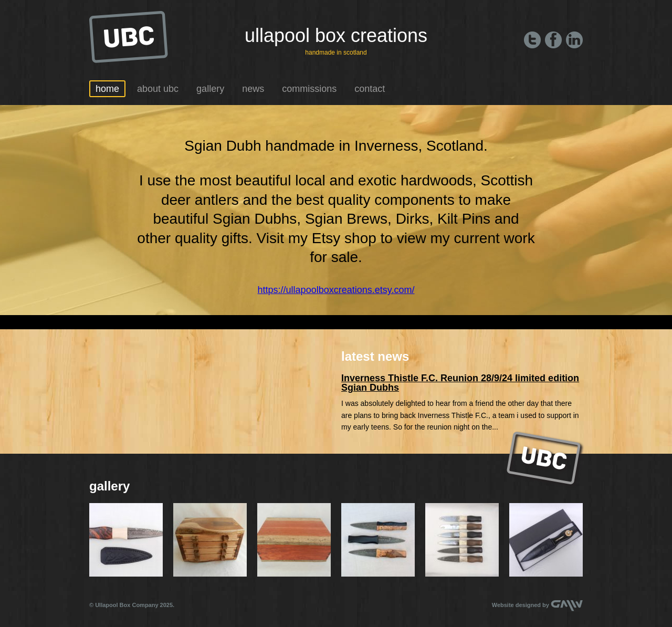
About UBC (158, 89)
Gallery (210, 89)
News (253, 89)
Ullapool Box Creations (336, 35)
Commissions (309, 89)
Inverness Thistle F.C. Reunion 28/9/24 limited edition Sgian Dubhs (460, 383)
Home (107, 89)
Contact (370, 89)
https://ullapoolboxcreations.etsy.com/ (336, 290)
